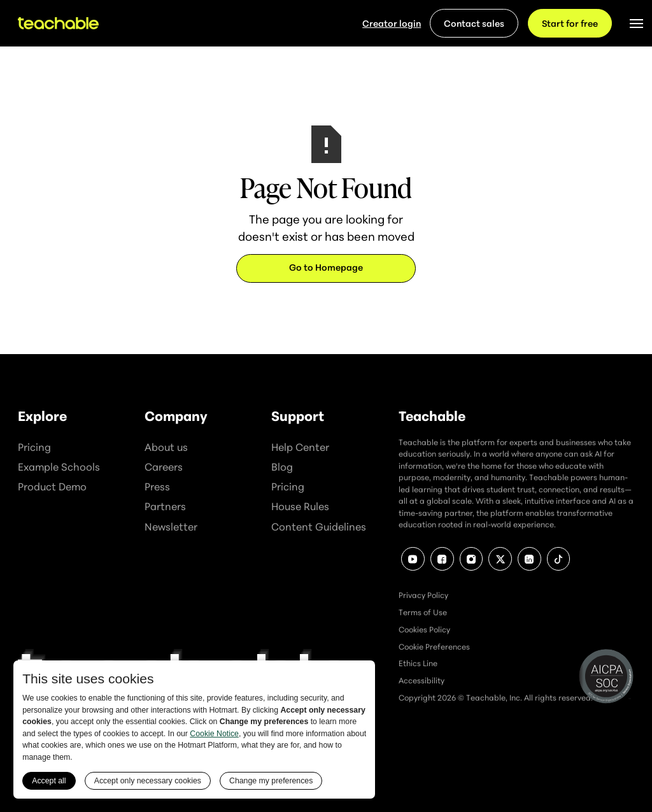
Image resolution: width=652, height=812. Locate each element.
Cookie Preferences (434, 647)
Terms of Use (423, 612)
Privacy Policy (423, 595)
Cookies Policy (424, 630)
